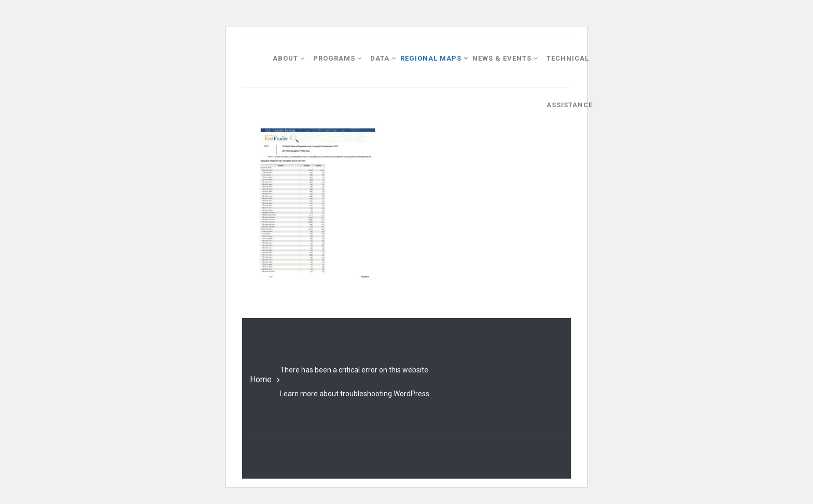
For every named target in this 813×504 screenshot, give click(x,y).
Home (261, 379)
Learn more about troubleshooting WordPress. (355, 394)
